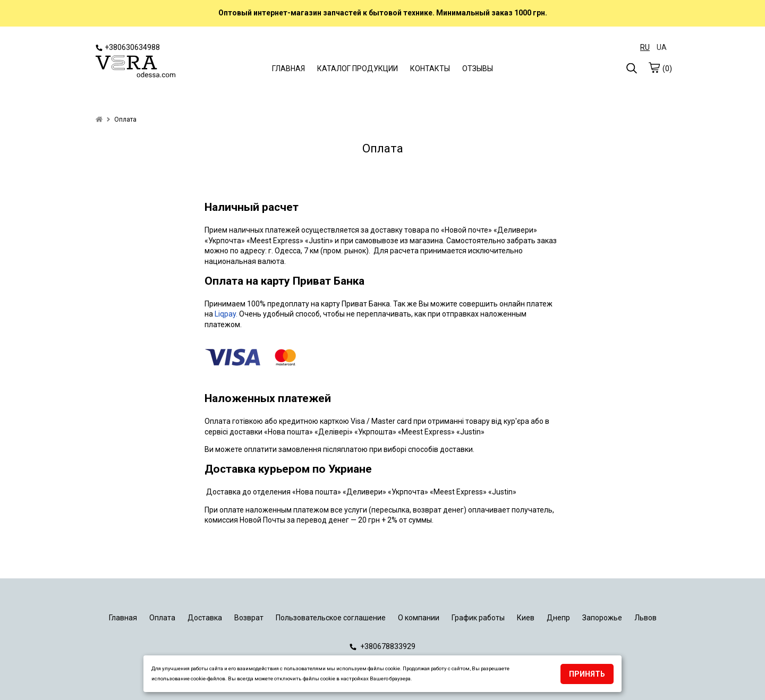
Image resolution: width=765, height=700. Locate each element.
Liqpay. (227, 314)
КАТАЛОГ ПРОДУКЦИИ (358, 69)
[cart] (654, 67)
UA (662, 47)
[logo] (135, 67)
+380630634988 (128, 47)
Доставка (205, 618)
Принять (587, 674)
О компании (419, 618)
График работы (478, 618)
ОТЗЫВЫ (478, 69)
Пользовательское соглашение (331, 618)
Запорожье (602, 618)
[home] (99, 119)
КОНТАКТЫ (430, 69)
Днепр (558, 618)
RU (645, 47)
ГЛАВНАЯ (288, 69)
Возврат (249, 618)
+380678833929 (382, 646)
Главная (123, 618)
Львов (645, 618)
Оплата (162, 618)
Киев (526, 618)
